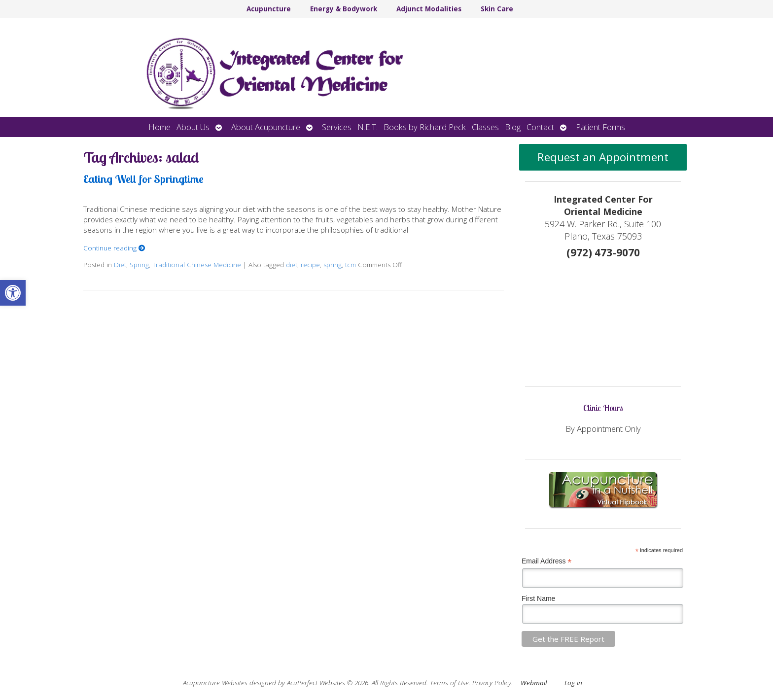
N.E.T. (368, 127)
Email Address (547, 561)
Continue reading (114, 248)
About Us (193, 127)
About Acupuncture (266, 127)
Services (337, 127)
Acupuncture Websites (215, 683)
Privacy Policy (492, 683)
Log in (573, 683)
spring (333, 265)
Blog (513, 127)
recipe (310, 265)
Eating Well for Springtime (143, 179)
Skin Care (497, 9)
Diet (120, 265)
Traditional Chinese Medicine (197, 265)
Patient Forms (600, 127)
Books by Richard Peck (425, 127)
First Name (538, 598)
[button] (13, 293)
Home (159, 127)
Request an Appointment (603, 157)
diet (292, 265)
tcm (351, 265)
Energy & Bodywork (344, 9)
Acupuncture (269, 9)
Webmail (534, 683)
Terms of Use (449, 683)
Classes (485, 127)
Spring (139, 265)
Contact (540, 127)
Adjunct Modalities (429, 9)
